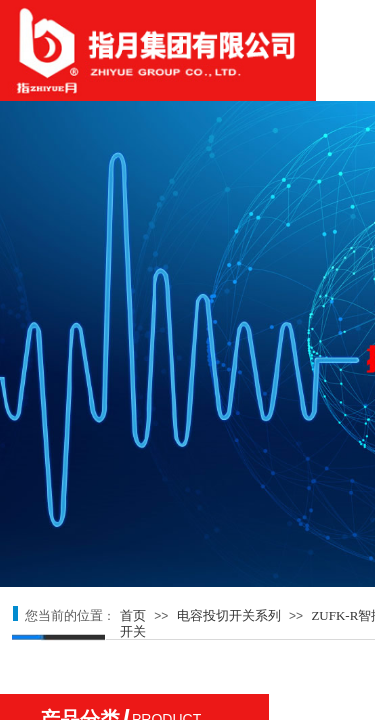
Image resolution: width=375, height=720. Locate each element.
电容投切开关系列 (229, 615)
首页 (133, 615)
